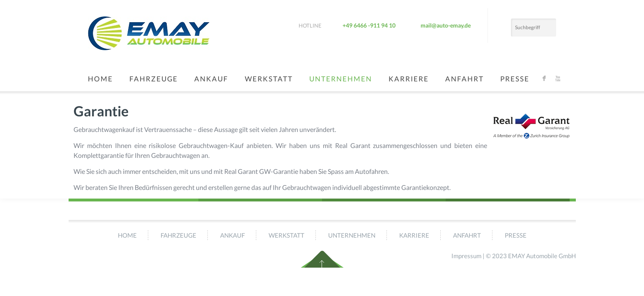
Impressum (466, 256)
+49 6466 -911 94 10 (369, 25)
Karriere (409, 79)
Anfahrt (465, 79)
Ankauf (211, 79)
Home (100, 79)
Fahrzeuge (154, 79)
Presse (515, 79)
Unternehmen (341, 79)
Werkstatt (269, 79)
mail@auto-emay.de (446, 25)
